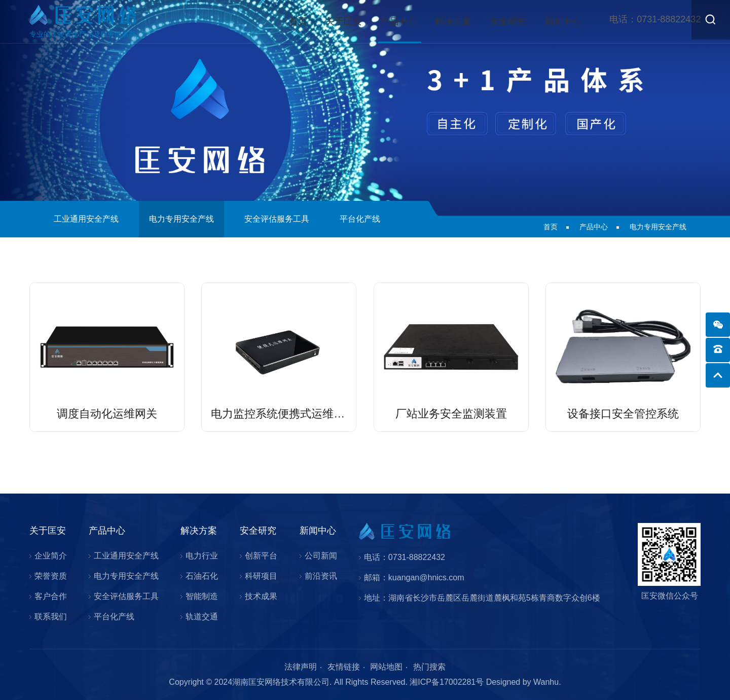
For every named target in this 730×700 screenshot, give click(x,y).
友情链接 (344, 667)
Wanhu (546, 682)
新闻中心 (563, 21)
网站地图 (386, 667)
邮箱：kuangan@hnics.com (414, 577)
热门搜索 (429, 667)
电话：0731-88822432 (405, 557)
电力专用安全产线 (181, 219)
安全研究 (508, 21)
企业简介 (51, 556)
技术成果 (261, 596)
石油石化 (202, 576)
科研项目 (261, 576)
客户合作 (51, 596)
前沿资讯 (321, 576)
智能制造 (202, 596)
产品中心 (398, 21)
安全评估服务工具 (277, 219)
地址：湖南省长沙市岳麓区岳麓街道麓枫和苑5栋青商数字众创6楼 (482, 598)
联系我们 (51, 617)
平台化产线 (360, 219)
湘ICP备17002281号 (447, 682)
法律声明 (301, 667)
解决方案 (453, 21)
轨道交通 (202, 617)
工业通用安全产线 (86, 219)
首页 (298, 21)
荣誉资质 (51, 576)
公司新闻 (321, 556)
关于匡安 (344, 21)
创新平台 (261, 556)
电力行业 (202, 556)
